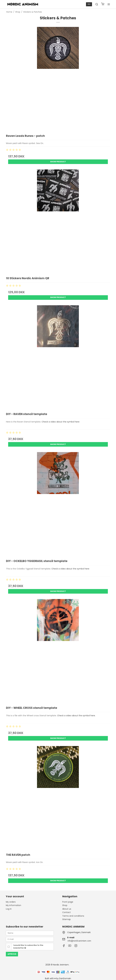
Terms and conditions (73, 916)
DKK (89, 4)
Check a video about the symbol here (60, 422)
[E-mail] (30, 939)
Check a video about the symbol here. (76, 716)
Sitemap (66, 919)
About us (67, 909)
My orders (11, 902)
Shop (65, 905)
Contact (66, 912)
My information (13, 905)
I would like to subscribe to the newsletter (28, 946)
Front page (68, 902)
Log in (9, 909)
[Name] (30, 933)
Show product (58, 162)
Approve (12, 954)
